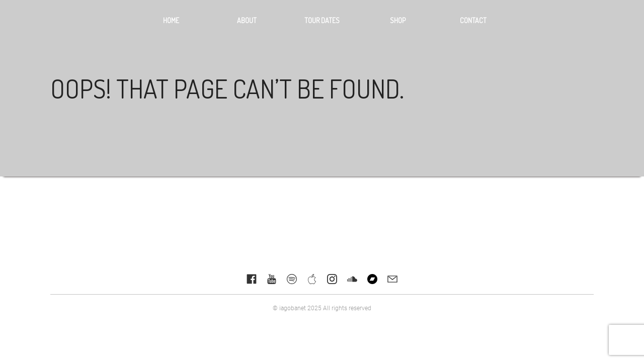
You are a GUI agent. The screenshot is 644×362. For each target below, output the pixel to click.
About (247, 20)
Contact (473, 20)
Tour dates (322, 20)
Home (171, 20)
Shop (398, 20)
